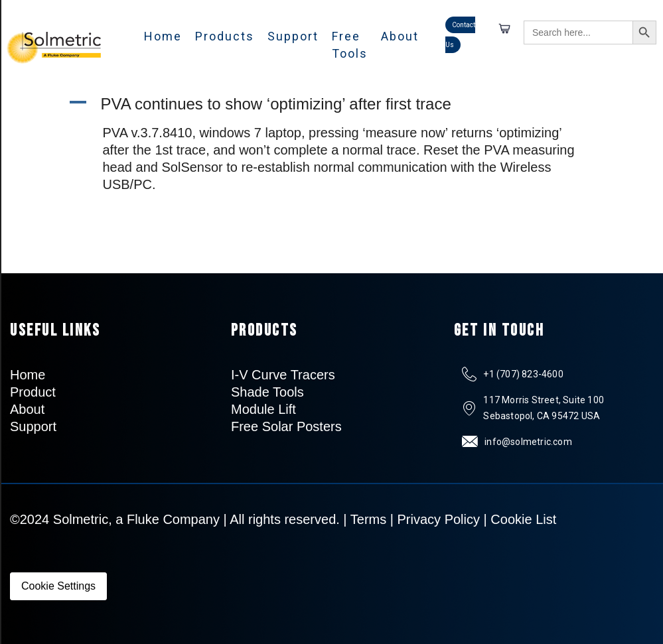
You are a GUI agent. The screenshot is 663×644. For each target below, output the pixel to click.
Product (33, 392)
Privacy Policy (439, 519)
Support (293, 36)
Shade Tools (267, 392)
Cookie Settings (58, 586)
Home (163, 36)
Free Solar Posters (286, 426)
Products (225, 36)
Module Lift (263, 409)
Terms (368, 519)
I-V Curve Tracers (283, 375)
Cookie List (523, 519)
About (400, 36)
